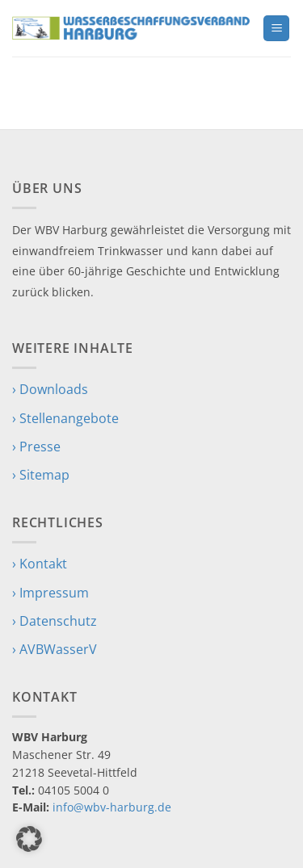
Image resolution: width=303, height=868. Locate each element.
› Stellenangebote (65, 418)
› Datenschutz (55, 621)
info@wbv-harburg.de (112, 807)
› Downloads (50, 389)
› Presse (36, 447)
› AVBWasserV (55, 649)
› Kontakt (40, 564)
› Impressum (50, 593)
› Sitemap (41, 475)
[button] (276, 29)
